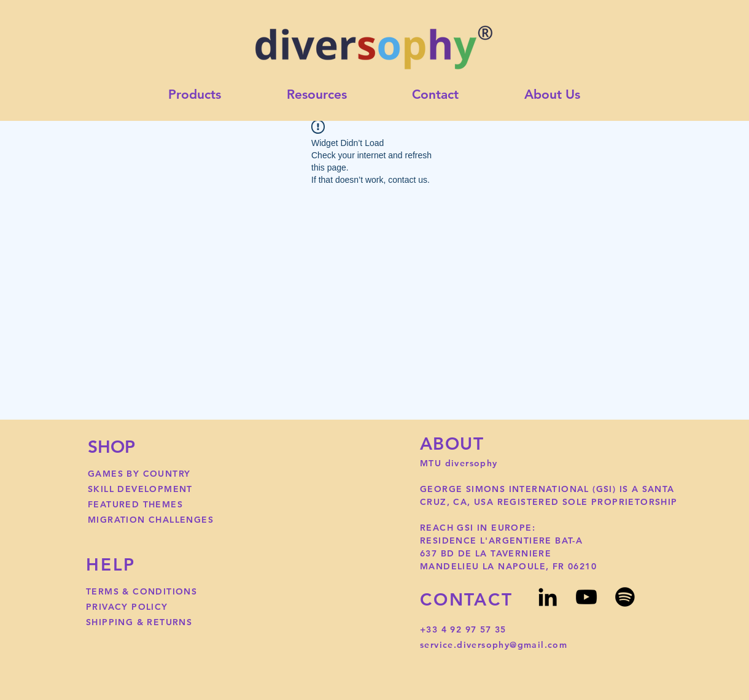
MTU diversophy (460, 463)
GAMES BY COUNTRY (139, 474)
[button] (317, 95)
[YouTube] (586, 597)
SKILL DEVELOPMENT (140, 489)
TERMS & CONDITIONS (142, 591)
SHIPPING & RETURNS (139, 622)
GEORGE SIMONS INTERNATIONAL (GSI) (520, 489)
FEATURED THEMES (135, 504)
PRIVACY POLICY (127, 607)
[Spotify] (625, 597)
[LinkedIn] (548, 597)
